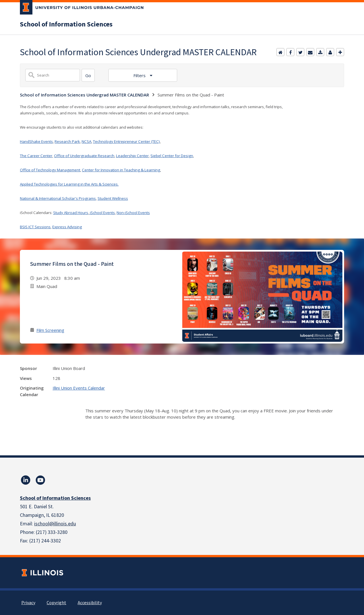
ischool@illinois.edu (55, 524)
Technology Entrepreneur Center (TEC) (126, 141)
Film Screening (50, 330)
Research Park (67, 141)
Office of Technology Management (50, 170)
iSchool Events (102, 213)
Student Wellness (113, 198)
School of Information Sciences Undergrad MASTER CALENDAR (84, 95)
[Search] (88, 75)
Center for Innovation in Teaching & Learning (121, 170)
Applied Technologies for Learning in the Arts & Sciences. (69, 184)
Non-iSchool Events (133, 213)
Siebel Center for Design (172, 156)
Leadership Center (132, 156)
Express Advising (67, 227)
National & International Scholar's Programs (58, 198)
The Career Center (36, 156)
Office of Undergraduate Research (84, 156)
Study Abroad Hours (71, 213)
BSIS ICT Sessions (35, 227)
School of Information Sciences (66, 24)
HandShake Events (36, 141)
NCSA (86, 141)
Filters (140, 75)
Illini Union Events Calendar (79, 388)
